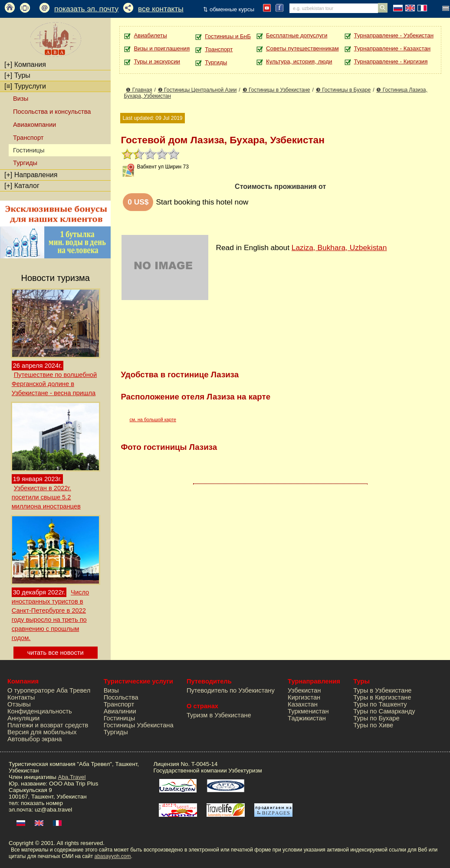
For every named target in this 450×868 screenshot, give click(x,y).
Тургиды (25, 163)
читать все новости (56, 653)
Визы (21, 99)
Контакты (21, 697)
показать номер (42, 803)
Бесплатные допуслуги (297, 35)
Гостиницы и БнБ (228, 36)
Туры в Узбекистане (382, 690)
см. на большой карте (153, 419)
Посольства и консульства (52, 112)
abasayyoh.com (112, 856)
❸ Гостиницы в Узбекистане (276, 90)
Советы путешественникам (302, 48)
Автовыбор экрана (34, 739)
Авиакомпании (34, 125)
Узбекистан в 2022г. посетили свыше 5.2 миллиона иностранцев (46, 497)
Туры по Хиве (373, 725)
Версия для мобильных (42, 732)
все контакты (161, 9)
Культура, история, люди (299, 61)
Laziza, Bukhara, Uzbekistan (339, 248)
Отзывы (19, 704)
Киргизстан (304, 697)
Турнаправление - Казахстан (393, 48)
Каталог (22, 186)
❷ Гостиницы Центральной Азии (197, 90)
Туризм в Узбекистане (219, 715)
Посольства (121, 697)
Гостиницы (120, 718)
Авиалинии (120, 711)
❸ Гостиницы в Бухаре (343, 90)
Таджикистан (307, 718)
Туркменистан (308, 711)
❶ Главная (139, 90)
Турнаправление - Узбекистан (394, 35)
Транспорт (28, 138)
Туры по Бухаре (376, 718)
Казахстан (303, 704)
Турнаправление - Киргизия (391, 61)
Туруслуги (25, 86)
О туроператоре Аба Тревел (49, 690)
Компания (25, 64)
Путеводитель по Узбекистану (231, 690)
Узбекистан (304, 690)
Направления (31, 175)
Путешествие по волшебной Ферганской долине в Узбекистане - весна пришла (54, 384)
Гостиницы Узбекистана (139, 725)
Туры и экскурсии (157, 61)
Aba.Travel (72, 777)
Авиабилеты (150, 35)
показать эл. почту (86, 9)
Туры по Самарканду (384, 711)
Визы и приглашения (162, 48)
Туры (17, 75)
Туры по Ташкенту (380, 704)
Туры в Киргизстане (382, 697)
